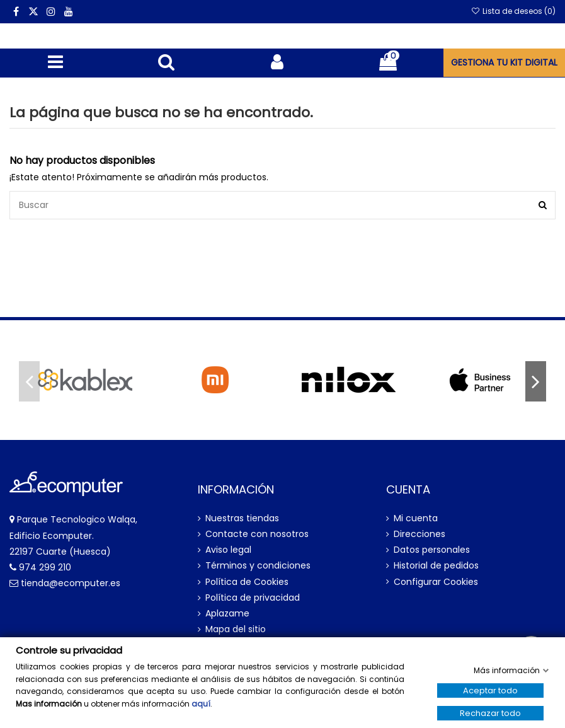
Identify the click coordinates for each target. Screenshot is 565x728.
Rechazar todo (490, 713)
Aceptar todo (490, 690)
